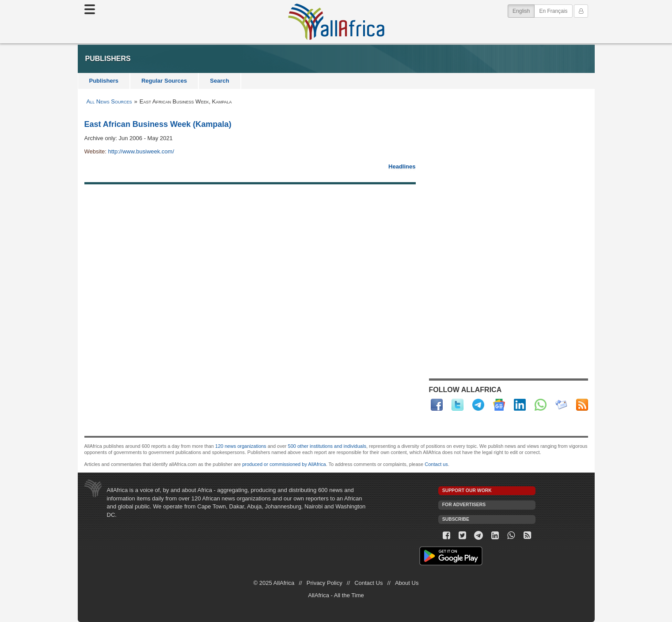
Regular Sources (164, 81)
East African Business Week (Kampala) (158, 124)
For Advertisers (464, 505)
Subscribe (456, 519)
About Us (407, 583)
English (524, 10)
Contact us (436, 464)
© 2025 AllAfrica (274, 583)
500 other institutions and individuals (327, 446)
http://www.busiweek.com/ (141, 151)
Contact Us (368, 583)
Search (219, 81)
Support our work (467, 490)
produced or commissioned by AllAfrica (284, 464)
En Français (553, 11)
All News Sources (109, 101)
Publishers (104, 81)
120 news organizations (241, 446)
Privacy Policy (325, 583)
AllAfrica (336, 22)
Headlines (402, 166)
